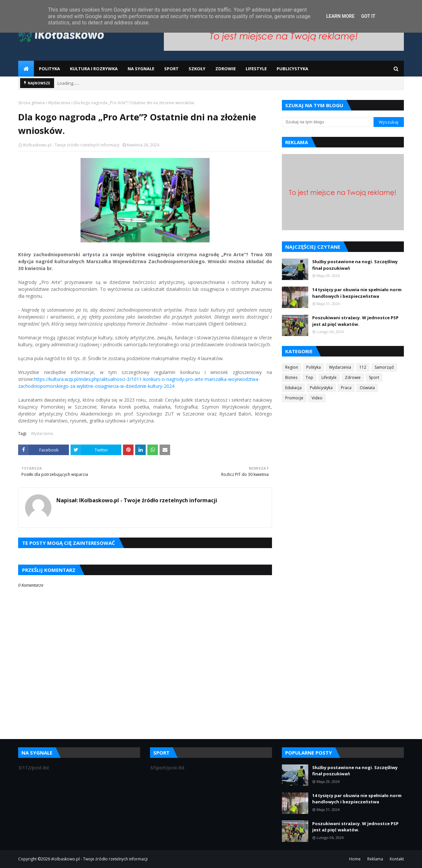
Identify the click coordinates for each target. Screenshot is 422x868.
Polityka (314, 367)
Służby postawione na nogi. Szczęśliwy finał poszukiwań (355, 265)
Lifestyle (329, 377)
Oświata (367, 388)
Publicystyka (321, 388)
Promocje (294, 398)
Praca (346, 388)
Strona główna (31, 103)
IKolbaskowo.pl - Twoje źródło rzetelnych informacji (71, 145)
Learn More (340, 16)
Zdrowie (353, 377)
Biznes (291, 377)
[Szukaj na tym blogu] (328, 122)
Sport (374, 377)
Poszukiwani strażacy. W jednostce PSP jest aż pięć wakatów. (355, 321)
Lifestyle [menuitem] (256, 69)
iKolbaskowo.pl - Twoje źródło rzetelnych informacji (99, 859)
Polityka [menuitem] (49, 69)
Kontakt (397, 859)
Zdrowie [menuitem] (226, 69)
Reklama (375, 859)
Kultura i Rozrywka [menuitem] (94, 69)
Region (292, 367)
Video (317, 398)
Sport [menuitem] (171, 69)
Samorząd (384, 367)
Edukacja (293, 388)
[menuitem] (26, 69)
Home (355, 859)
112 (363, 367)
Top (309, 377)
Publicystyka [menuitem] (292, 69)
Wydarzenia (59, 103)
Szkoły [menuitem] (197, 69)
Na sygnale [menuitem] (141, 69)
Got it (368, 16)
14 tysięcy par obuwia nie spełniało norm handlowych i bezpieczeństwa (357, 293)
